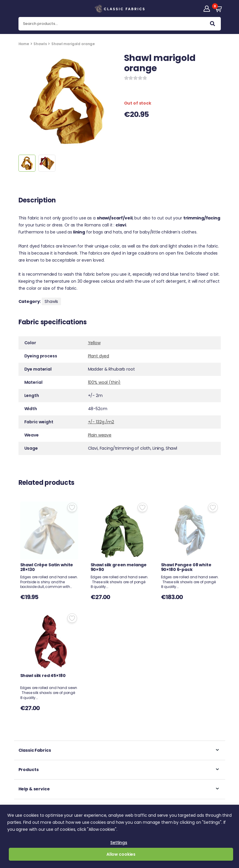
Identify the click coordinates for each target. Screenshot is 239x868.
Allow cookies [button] (121, 854)
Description (37, 201)
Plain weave (100, 435)
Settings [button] (119, 843)
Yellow (94, 343)
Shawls (40, 44)
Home (24, 44)
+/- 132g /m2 (101, 422)
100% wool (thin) (104, 382)
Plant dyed (99, 356)
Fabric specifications (53, 323)
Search (212, 25)
